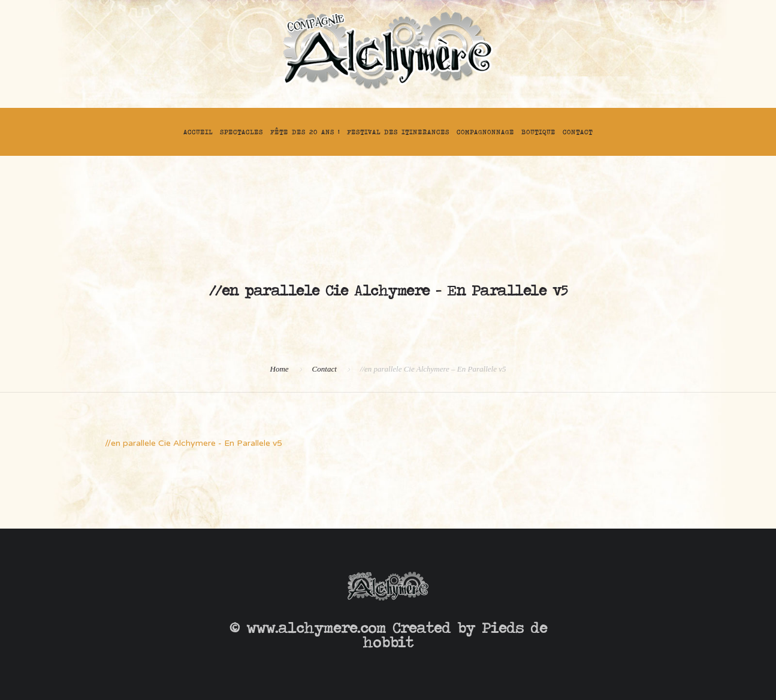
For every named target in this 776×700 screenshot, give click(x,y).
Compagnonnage (485, 132)
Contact (578, 132)
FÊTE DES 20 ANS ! (305, 132)
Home (280, 369)
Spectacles (241, 132)
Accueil (198, 132)
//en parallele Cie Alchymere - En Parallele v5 (194, 443)
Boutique (538, 132)
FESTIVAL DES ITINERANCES (398, 132)
